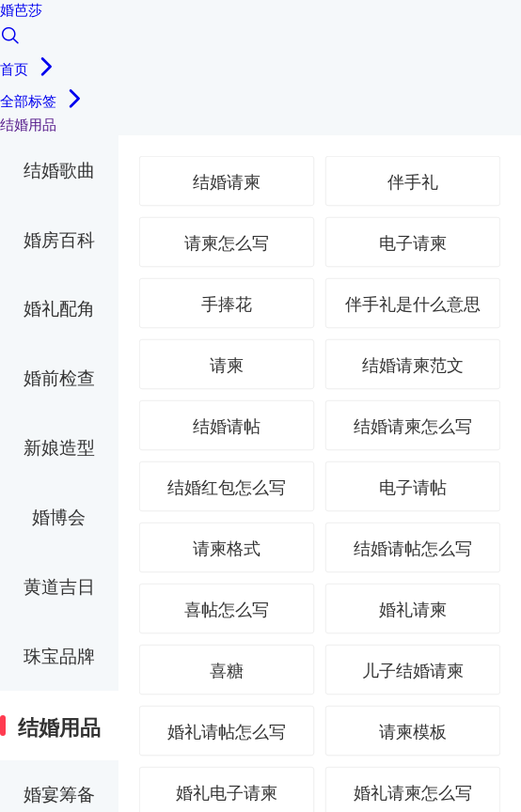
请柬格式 (227, 549)
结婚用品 (59, 728)
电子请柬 (413, 243)
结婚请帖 (227, 427)
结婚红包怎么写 (227, 488)
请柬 (227, 366)
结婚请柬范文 (413, 366)
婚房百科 (59, 240)
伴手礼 (413, 182)
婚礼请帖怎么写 (227, 732)
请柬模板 (413, 732)
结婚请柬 (227, 182)
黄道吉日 (59, 587)
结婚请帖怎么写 (413, 549)
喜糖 (227, 671)
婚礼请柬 (413, 610)
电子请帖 (413, 488)
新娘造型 (59, 448)
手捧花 (227, 304)
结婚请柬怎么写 (413, 427)
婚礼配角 (59, 309)
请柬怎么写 (227, 243)
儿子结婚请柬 (413, 671)
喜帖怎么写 (227, 610)
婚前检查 (59, 378)
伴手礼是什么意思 (413, 304)
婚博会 (59, 517)
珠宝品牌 (59, 656)
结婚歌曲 (59, 171)
